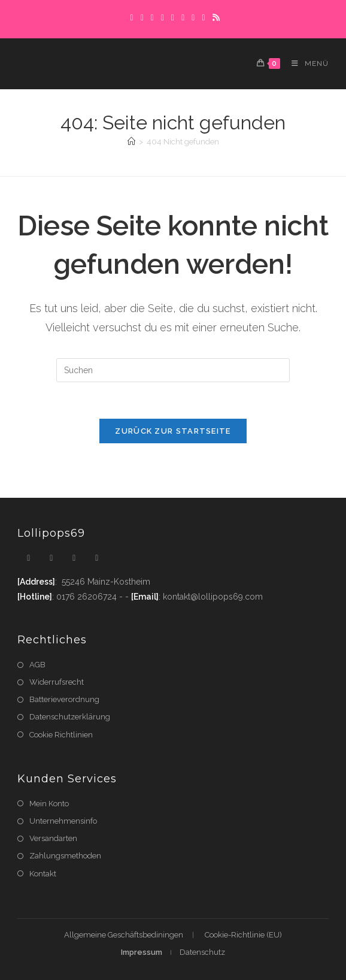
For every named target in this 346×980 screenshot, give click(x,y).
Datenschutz (202, 952)
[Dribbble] (163, 17)
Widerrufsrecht (57, 682)
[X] (132, 17)
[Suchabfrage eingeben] (173, 370)
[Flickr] (193, 17)
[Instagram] (173, 17)
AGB (37, 665)
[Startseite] (131, 142)
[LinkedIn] (183, 17)
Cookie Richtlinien (61, 735)
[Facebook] (142, 17)
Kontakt (43, 874)
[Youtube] (97, 558)
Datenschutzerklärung (70, 717)
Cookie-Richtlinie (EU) (243, 935)
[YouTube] (203, 17)
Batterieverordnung (64, 699)
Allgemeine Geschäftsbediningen (124, 935)
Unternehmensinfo (63, 821)
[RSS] (214, 17)
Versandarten (53, 838)
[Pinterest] (152, 17)
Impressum (142, 952)
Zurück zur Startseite (173, 431)
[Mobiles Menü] (306, 63)
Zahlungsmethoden (65, 856)
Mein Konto (49, 804)
